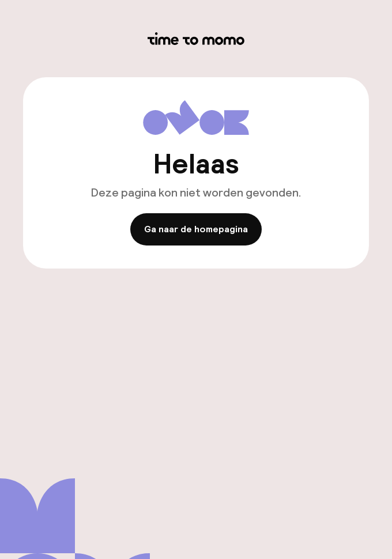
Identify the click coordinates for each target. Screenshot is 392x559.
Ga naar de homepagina (196, 230)
